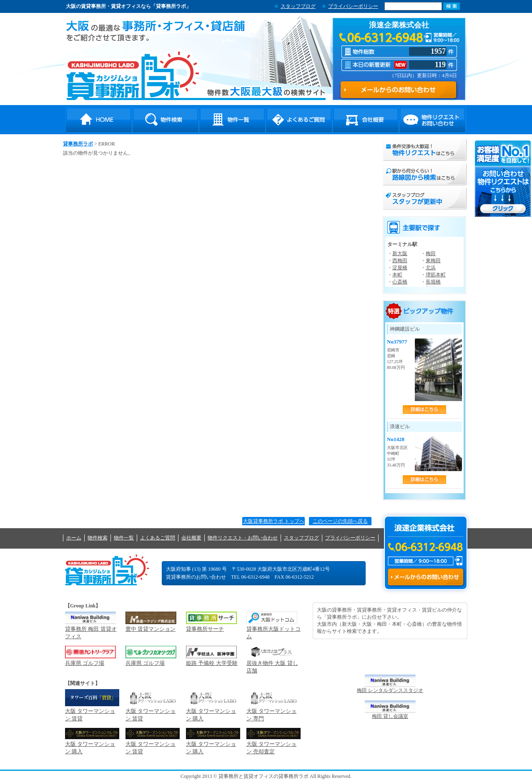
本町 (397, 275)
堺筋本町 (436, 275)
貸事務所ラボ (133, 75)
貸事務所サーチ (205, 629)
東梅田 (433, 261)
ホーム (74, 538)
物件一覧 (232, 120)
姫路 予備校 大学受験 (212, 663)
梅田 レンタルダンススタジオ (390, 690)
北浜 (431, 268)
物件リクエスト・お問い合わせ (432, 120)
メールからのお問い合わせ (425, 577)
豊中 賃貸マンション (151, 629)
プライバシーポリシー (353, 6)
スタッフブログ (298, 6)
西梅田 (400, 261)
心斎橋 (400, 282)
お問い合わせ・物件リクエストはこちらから (503, 179)
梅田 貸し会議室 (390, 716)
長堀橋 (433, 282)
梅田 (431, 253)
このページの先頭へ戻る (340, 521)
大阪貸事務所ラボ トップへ (274, 521)
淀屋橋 (400, 268)
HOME (99, 120)
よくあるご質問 (299, 120)
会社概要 (366, 120)
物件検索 (166, 120)
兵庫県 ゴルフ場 (85, 663)
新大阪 (400, 253)
